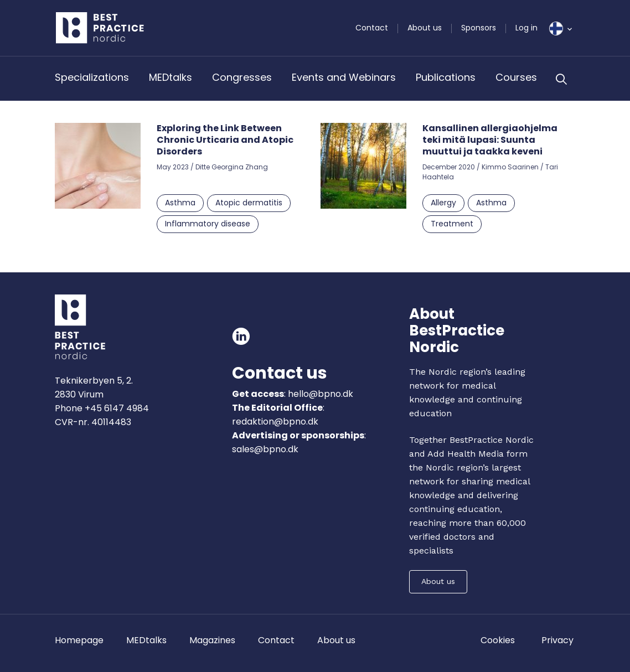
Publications (446, 77)
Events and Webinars (344, 77)
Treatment (452, 224)
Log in (526, 28)
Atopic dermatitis (249, 203)
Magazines (212, 640)
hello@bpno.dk (319, 394)
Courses (516, 77)
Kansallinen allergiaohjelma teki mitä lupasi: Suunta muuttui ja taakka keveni (490, 140)
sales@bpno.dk (265, 449)
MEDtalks (171, 77)
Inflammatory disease (208, 224)
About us (425, 28)
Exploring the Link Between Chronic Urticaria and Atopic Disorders (225, 140)
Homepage (79, 640)
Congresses (242, 77)
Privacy (557, 640)
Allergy (443, 203)
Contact (372, 28)
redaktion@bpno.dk (275, 422)
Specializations (92, 77)
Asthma (180, 203)
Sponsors (479, 28)
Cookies (498, 640)
